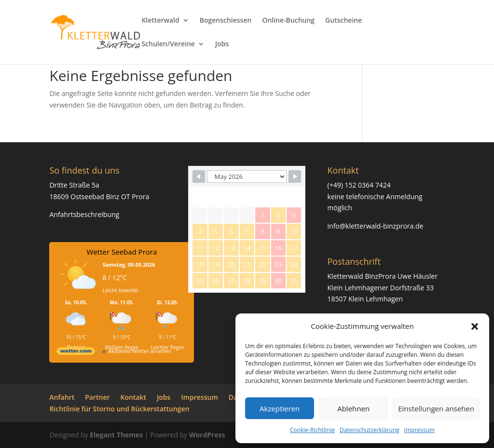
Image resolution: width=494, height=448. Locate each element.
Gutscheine (343, 21)
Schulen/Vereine (168, 44)
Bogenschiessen (226, 21)
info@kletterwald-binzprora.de (376, 226)
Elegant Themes (116, 435)
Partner (97, 397)
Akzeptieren (280, 408)
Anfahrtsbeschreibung (84, 214)
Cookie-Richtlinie (312, 430)
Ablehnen (353, 408)
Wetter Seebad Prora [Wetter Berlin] (122, 252)
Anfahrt (62, 397)
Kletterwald (160, 21)
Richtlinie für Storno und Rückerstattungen (119, 409)
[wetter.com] (76, 353)
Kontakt (134, 397)
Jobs (222, 44)
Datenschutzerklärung (370, 430)
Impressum (419, 430)
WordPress (207, 435)
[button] (475, 326)
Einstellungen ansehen (436, 408)
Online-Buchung (288, 21)
